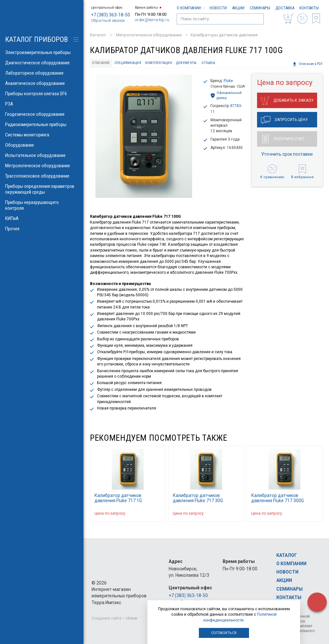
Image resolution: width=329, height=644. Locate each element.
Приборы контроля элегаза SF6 (42, 94)
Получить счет (283, 139)
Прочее (42, 229)
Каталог (287, 555)
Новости (218, 8)
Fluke (228, 81)
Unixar (132, 618)
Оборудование (42, 145)
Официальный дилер (226, 95)
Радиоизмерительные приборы (42, 124)
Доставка (285, 8)
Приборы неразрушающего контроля (42, 205)
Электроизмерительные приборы (42, 52)
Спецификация (128, 63)
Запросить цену (284, 120)
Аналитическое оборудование (42, 83)
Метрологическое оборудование (42, 166)
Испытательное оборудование (42, 155)
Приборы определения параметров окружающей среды (42, 189)
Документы (186, 63)
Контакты (309, 8)
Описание (101, 63)
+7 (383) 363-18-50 (111, 15)
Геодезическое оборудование (42, 114)
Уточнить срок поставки (287, 154)
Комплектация (159, 63)
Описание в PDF (307, 64)
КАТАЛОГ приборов (36, 39)
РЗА (42, 104)
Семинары (260, 8)
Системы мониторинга (42, 135)
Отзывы (208, 63)
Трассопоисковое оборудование (42, 176)
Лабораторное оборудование (42, 73)
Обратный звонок (108, 20)
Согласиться (224, 633)
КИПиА (42, 218)
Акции (238, 8)
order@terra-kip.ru (152, 20)
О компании (191, 8)
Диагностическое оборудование (42, 63)
